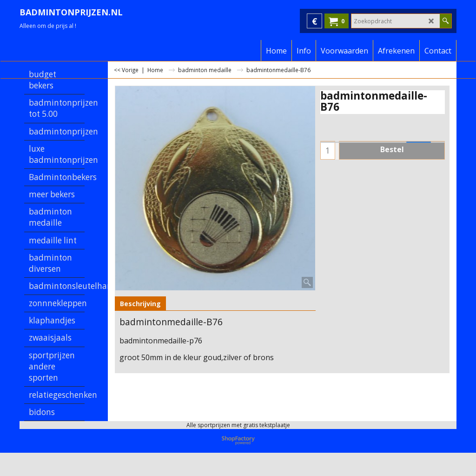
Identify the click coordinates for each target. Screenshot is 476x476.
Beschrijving (140, 304)
